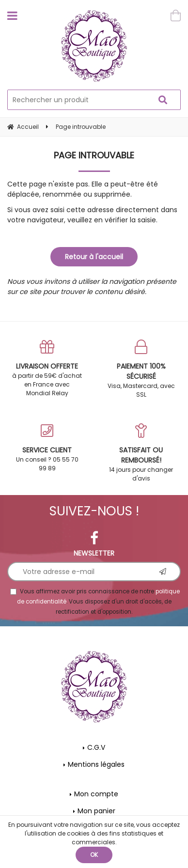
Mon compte (96, 794)
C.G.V (96, 747)
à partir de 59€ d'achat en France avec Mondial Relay (47, 368)
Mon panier (96, 811)
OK (94, 855)
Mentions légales (96, 764)
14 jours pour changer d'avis (141, 453)
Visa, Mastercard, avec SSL (141, 369)
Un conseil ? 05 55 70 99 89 (47, 448)
